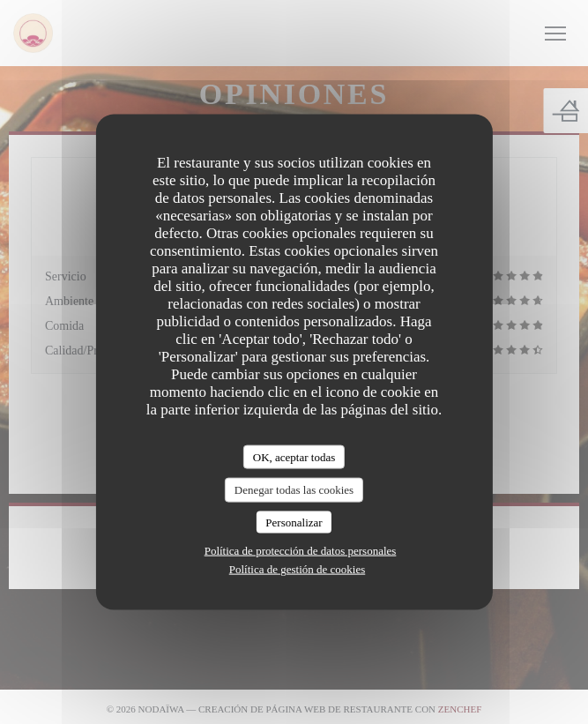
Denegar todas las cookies (294, 490)
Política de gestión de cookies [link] (298, 569)
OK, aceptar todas (294, 456)
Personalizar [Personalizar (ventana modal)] (294, 522)
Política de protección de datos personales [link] (301, 551)
